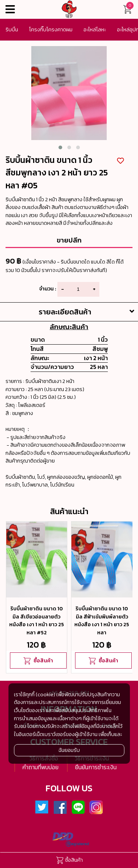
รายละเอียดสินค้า (89, 312)
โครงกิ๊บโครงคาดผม (51, 29)
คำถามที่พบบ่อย (40, 767)
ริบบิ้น (12, 29)
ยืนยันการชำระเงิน (96, 767)
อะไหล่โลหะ (95, 29)
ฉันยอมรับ (69, 750)
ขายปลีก (69, 240)
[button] (60, 147)
